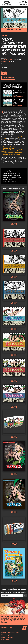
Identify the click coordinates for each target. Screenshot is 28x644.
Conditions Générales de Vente (10, 633)
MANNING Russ (6, 61)
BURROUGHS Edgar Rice (8, 60)
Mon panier (23, 5)
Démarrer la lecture (14, 30)
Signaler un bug (6, 640)
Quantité (4, 72)
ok (25, 596)
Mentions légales (6, 635)
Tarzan (4, 36)
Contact (4, 630)
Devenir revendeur (7, 628)
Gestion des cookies (7, 638)
